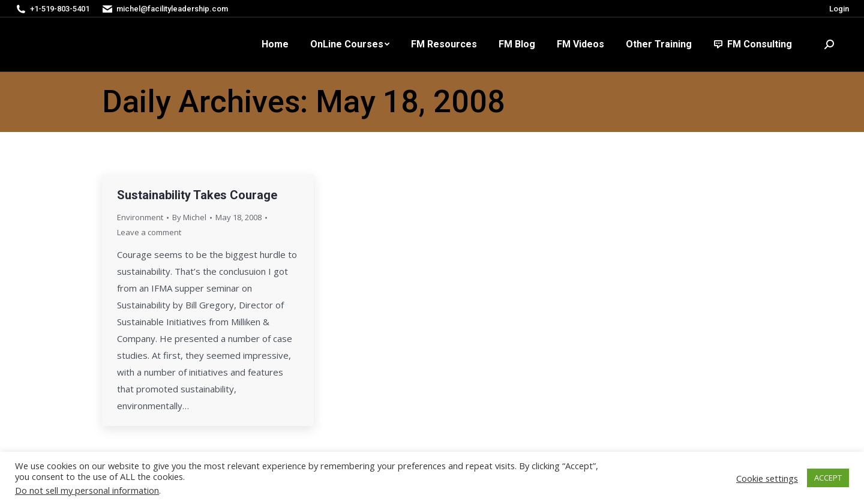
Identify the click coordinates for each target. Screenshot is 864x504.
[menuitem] (275, 44)
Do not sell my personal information (87, 490)
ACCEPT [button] (828, 478)
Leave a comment (149, 232)
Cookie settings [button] (767, 478)
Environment (140, 217)
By (189, 217)
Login (839, 9)
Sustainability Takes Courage (197, 195)
